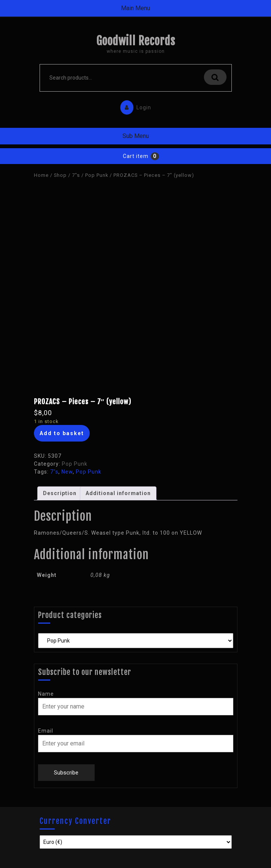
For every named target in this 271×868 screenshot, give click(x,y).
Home (41, 175)
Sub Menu (136, 136)
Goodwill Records (136, 41)
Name (46, 694)
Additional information (118, 493)
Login (134, 106)
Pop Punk (97, 175)
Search (215, 77)
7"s (76, 175)
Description (60, 493)
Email (46, 731)
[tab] (60, 493)
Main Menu (135, 8)
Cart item (136, 156)
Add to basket (62, 433)
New (67, 472)
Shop (60, 175)
